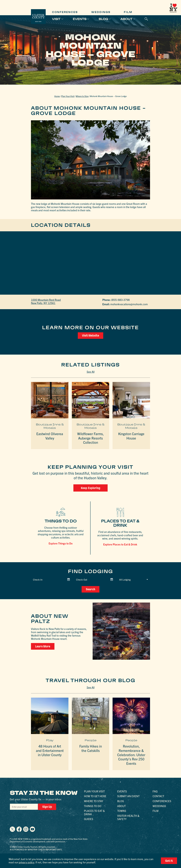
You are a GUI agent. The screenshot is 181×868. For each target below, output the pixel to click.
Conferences (65, 12)
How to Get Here (95, 796)
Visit (56, 19)
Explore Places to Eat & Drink (120, 544)
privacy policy (26, 862)
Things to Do (93, 806)
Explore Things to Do (61, 543)
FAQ (155, 791)
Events (80, 19)
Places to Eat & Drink (94, 812)
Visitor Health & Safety (128, 817)
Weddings (101, 12)
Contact (158, 796)
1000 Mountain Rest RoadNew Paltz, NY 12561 (46, 301)
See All (91, 372)
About (126, 19)
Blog (103, 19)
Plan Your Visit (68, 96)
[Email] (24, 807)
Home (57, 96)
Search (90, 589)
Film (128, 12)
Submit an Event (128, 796)
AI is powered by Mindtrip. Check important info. (36, 849)
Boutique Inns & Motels (50, 426)
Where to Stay (82, 96)
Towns (122, 811)
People (91, 740)
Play (50, 740)
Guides (89, 819)
